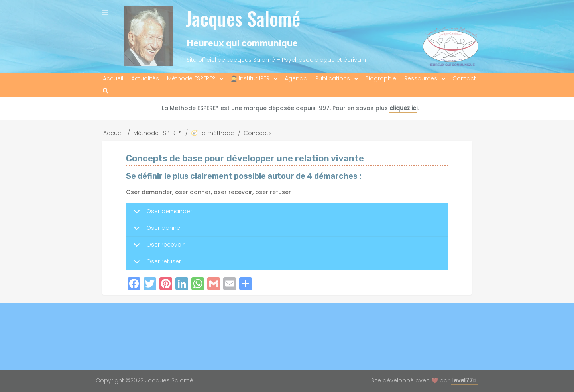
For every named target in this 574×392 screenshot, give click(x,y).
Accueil (113, 133)
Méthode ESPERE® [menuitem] (191, 78)
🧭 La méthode (212, 133)
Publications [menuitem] (333, 78)
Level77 (465, 380)
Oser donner (156, 230)
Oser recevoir (158, 247)
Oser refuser (156, 264)
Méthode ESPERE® (157, 133)
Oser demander (161, 214)
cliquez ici (403, 108)
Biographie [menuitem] (381, 78)
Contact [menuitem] (464, 78)
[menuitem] (106, 91)
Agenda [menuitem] (296, 78)
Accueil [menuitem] (113, 78)
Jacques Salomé (243, 18)
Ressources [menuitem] (421, 78)
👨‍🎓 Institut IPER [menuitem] (250, 78)
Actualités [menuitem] (145, 78)
